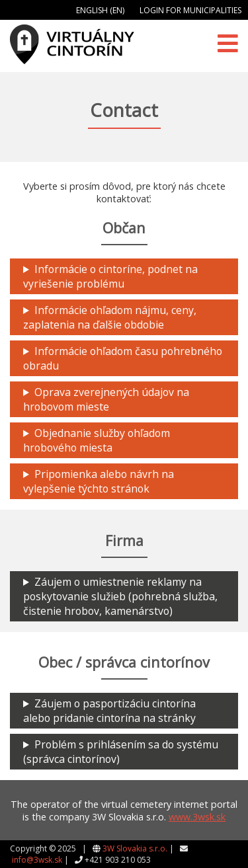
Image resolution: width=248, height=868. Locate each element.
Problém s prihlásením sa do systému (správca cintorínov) (121, 752)
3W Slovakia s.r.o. (135, 848)
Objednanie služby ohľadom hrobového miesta (97, 440)
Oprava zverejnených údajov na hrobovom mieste (106, 399)
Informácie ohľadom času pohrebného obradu (123, 358)
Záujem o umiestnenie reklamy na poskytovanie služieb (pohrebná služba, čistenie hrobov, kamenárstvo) (120, 596)
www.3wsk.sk (197, 817)
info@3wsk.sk (37, 860)
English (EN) (100, 10)
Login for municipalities (190, 10)
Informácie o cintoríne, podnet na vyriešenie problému (110, 276)
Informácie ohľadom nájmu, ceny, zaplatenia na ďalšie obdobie (110, 317)
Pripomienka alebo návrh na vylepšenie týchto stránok (99, 481)
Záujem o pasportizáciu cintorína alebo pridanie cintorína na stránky (109, 711)
